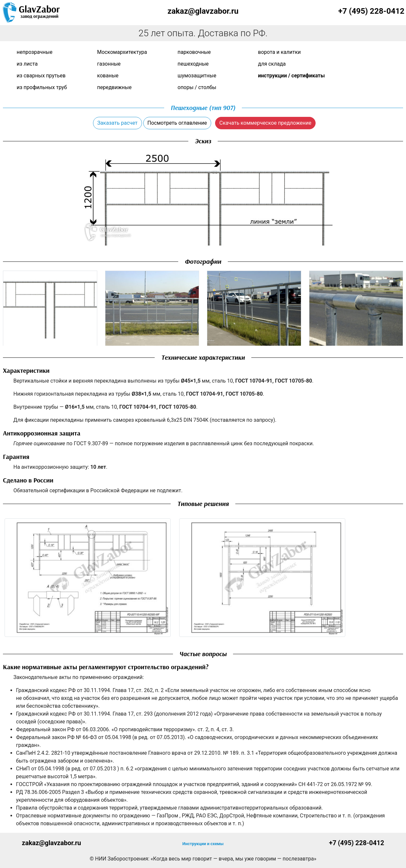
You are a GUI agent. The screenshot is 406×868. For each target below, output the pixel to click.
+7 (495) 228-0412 (371, 11)
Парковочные (194, 52)
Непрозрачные (35, 52)
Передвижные (115, 87)
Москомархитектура (122, 52)
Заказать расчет (117, 123)
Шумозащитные (197, 76)
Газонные (109, 64)
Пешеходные (193, 64)
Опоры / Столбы (197, 87)
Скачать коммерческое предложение (265, 123)
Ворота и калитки (280, 52)
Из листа (27, 64)
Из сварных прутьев (41, 76)
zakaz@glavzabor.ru (203, 11)
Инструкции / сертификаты (292, 76)
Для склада (272, 64)
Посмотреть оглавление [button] (177, 123)
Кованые (108, 76)
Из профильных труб (42, 87)
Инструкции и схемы (203, 844)
